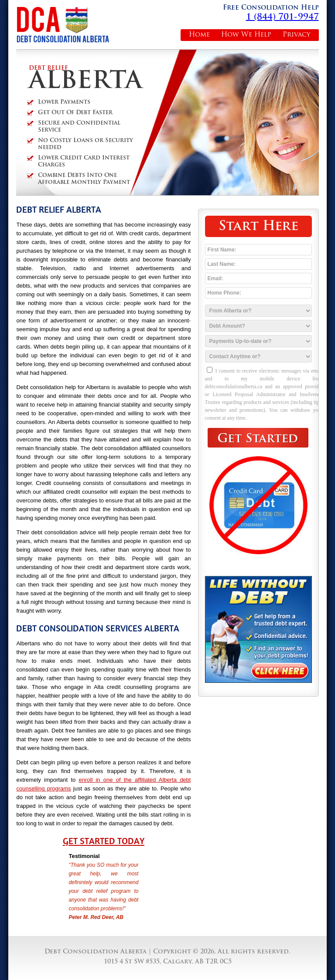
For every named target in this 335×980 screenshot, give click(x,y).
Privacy (297, 35)
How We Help (246, 35)
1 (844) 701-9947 (282, 17)
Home (199, 35)
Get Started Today (104, 841)
